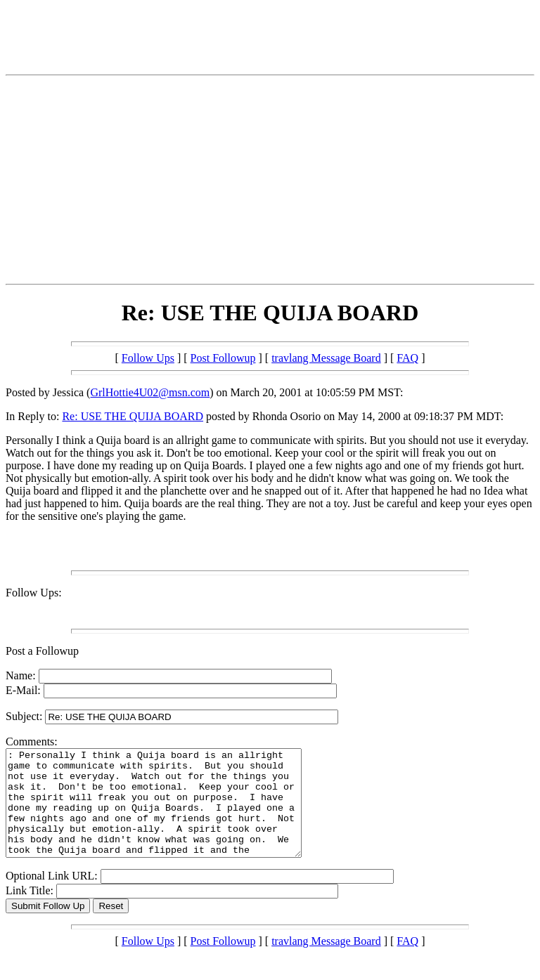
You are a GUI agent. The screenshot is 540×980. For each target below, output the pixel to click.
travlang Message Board (326, 358)
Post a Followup (42, 651)
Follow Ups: (34, 593)
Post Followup (223, 358)
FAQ (407, 358)
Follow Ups (148, 358)
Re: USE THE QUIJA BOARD (133, 416)
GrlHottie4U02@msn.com (150, 392)
